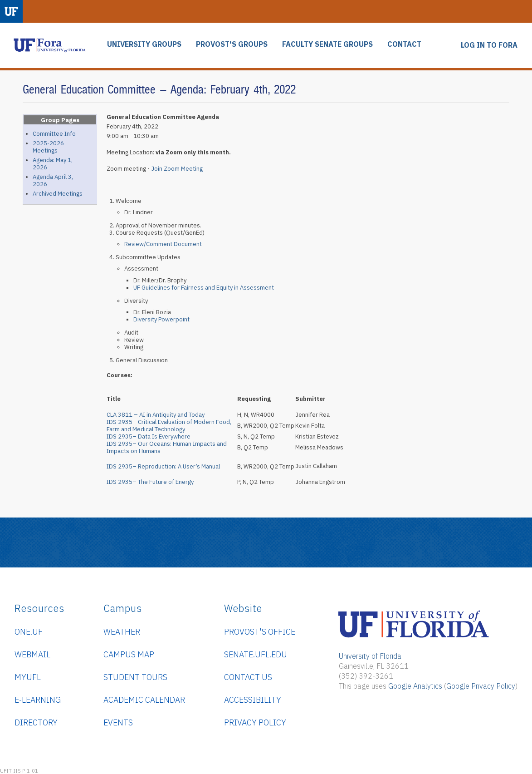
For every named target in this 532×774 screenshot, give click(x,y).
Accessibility (253, 700)
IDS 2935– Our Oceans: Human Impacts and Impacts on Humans (167, 447)
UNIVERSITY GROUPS (144, 44)
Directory (36, 722)
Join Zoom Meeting (177, 169)
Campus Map (129, 654)
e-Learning (38, 700)
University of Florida (370, 656)
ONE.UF (29, 632)
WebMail (32, 654)
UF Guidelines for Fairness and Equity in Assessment (204, 288)
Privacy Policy (255, 722)
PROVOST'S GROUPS (232, 44)
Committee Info (54, 134)
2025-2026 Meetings (48, 147)
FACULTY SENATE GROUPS (327, 44)
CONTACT (404, 44)
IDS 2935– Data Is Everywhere (149, 436)
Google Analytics (415, 686)
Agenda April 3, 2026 (53, 180)
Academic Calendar (144, 700)
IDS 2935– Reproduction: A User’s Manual (163, 466)
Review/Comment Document (163, 244)
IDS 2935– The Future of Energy (154, 482)
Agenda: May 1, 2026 (53, 164)
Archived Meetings (58, 194)
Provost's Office (260, 632)
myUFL (28, 677)
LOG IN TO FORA (489, 45)
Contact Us (248, 677)
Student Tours (135, 677)
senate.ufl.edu (256, 654)
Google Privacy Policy (481, 686)
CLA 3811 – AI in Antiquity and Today (156, 415)
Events (118, 722)
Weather (122, 632)
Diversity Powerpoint (161, 319)
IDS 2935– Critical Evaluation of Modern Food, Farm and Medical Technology (169, 426)
